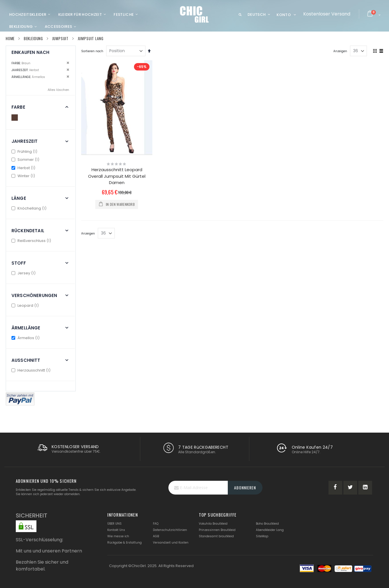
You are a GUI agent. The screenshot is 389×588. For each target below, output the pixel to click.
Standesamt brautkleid (216, 536)
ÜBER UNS (114, 524)
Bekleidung (33, 39)
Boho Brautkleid (267, 524)
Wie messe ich (118, 536)
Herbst (24, 168)
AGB (156, 536)
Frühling (25, 152)
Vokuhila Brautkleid (213, 524)
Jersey (24, 273)
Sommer (26, 160)
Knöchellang (30, 208)
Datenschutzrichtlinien (170, 530)
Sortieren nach (92, 51)
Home (10, 38)
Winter (24, 176)
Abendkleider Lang (270, 530)
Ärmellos (26, 338)
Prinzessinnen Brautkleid (217, 530)
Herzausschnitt (32, 370)
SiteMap (262, 536)
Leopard (26, 305)
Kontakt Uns (116, 530)
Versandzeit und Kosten (171, 543)
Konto (284, 15)
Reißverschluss (32, 241)
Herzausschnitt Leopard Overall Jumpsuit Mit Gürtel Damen (117, 176)
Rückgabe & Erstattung (125, 543)
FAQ (156, 524)
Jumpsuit (61, 39)
